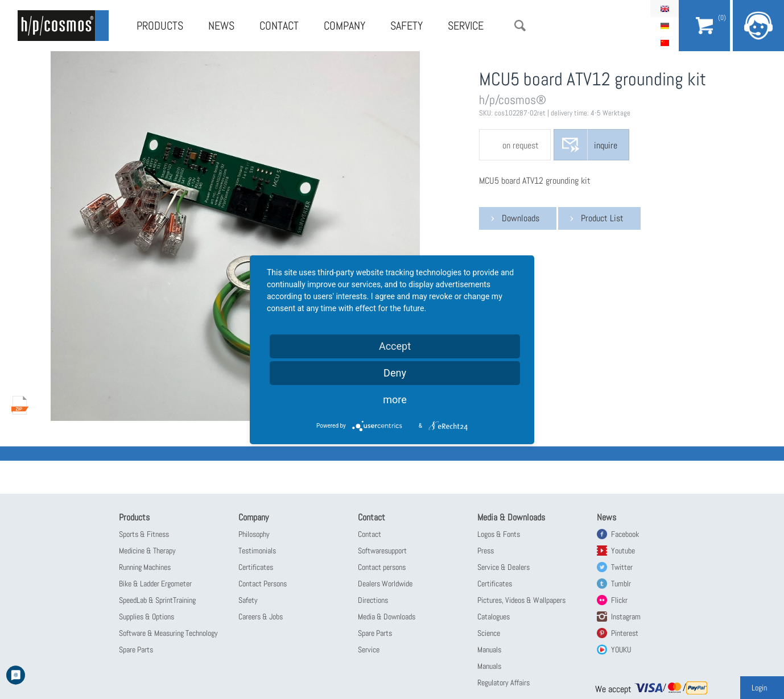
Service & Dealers (504, 567)
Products (160, 26)
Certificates (256, 567)
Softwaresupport (382, 551)
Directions (373, 600)
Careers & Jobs (261, 617)
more (395, 400)
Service (466, 26)
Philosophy (254, 534)
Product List (602, 218)
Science (489, 633)
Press (486, 551)
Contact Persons (263, 584)
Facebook (625, 534)
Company (344, 26)
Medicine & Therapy (147, 551)
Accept (395, 346)
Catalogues (494, 617)
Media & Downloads (387, 617)
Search (520, 26)
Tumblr (621, 584)
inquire (606, 145)
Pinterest (625, 633)
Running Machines (145, 567)
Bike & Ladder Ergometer (155, 584)
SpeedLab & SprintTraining (157, 600)
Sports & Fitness (144, 534)
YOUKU (621, 650)
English (665, 9)
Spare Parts (136, 650)
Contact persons (382, 567)
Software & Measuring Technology (168, 633)
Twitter (622, 567)
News (221, 26)
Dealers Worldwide (385, 584)
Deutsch (665, 26)
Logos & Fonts (499, 534)
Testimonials (257, 551)
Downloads (521, 218)
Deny (395, 373)
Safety (407, 26)
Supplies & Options (147, 617)
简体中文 (665, 43)
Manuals (489, 650)
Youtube (623, 551)
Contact (279, 26)
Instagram (626, 617)
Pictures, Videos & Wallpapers (521, 600)
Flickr (619, 600)
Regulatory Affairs (504, 683)
